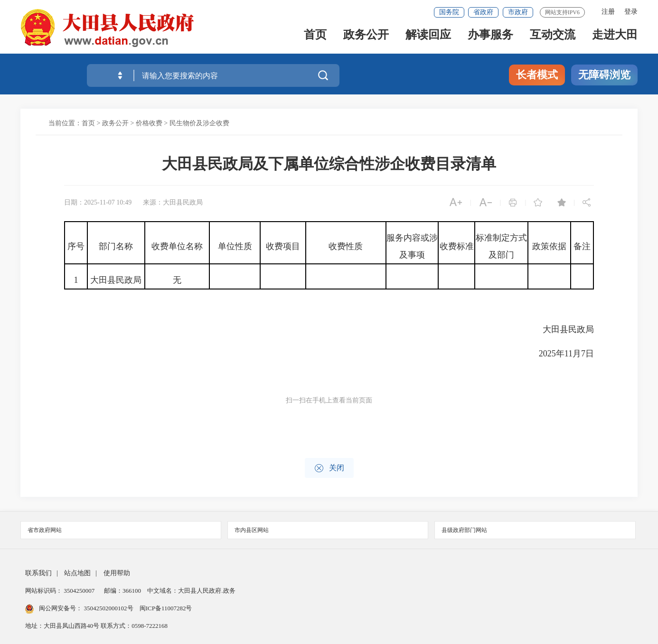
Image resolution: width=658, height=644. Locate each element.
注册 (608, 12)
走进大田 (615, 39)
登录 (631, 12)
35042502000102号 (108, 608)
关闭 (329, 468)
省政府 (483, 12)
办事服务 (490, 39)
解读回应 (428, 39)
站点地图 (77, 573)
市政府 (518, 12)
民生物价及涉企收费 (199, 123)
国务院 (449, 12)
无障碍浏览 (604, 75)
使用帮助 (117, 573)
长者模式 (537, 75)
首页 (315, 39)
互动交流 (553, 39)
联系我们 (38, 573)
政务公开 (366, 39)
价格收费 (149, 123)
